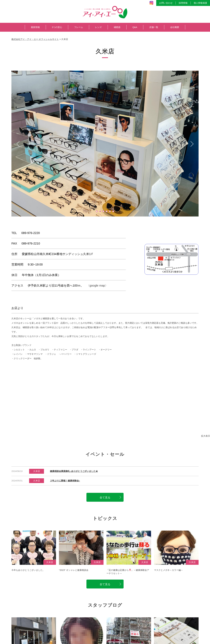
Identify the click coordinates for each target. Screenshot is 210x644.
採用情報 (183, 3)
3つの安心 (57, 27)
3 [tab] (103, 211)
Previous (18, 144)
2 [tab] (100, 211)
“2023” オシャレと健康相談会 (74, 570)
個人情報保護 (200, 3)
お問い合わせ (166, 3)
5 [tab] (110, 211)
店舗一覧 (154, 27)
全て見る (105, 497)
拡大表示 (206, 436)
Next (192, 144)
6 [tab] (113, 211)
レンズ (98, 27)
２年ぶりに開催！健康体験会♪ (65, 480)
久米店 (37, 471)
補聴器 (117, 27)
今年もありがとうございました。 (28, 570)
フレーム (79, 27)
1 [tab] (97, 211)
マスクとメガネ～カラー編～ (168, 570)
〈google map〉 (97, 285)
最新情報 (35, 27)
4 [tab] (107, 211)
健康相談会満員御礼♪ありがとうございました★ (74, 471)
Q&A (135, 27)
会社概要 (175, 27)
